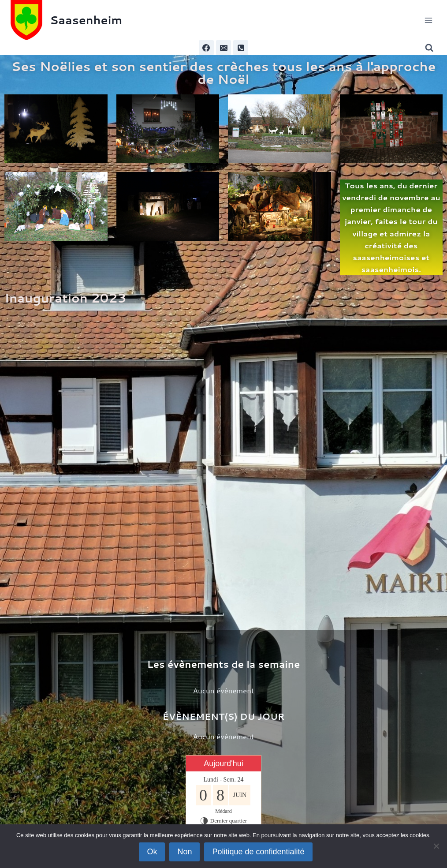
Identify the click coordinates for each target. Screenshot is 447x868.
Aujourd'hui (223, 763)
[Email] (223, 48)
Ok (152, 852)
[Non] (436, 846)
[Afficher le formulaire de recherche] (431, 48)
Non (184, 852)
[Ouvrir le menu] (428, 20)
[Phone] (241, 48)
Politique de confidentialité (258, 852)
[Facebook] (206, 48)
